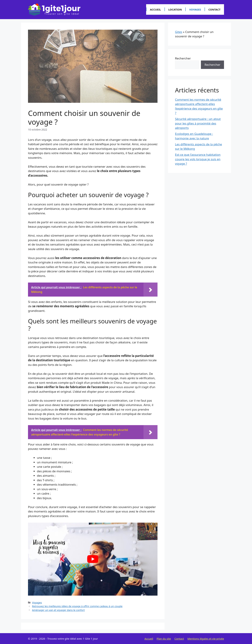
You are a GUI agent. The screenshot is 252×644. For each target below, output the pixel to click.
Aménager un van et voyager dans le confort (58, 610)
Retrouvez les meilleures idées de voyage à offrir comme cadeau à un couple (77, 606)
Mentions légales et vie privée (206, 639)
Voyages (195, 9)
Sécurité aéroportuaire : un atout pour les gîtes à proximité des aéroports (198, 123)
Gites (179, 32)
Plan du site (164, 639)
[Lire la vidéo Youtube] (93, 559)
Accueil (155, 9)
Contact (214, 9)
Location (175, 9)
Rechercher (183, 58)
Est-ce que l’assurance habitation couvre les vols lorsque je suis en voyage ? (198, 159)
